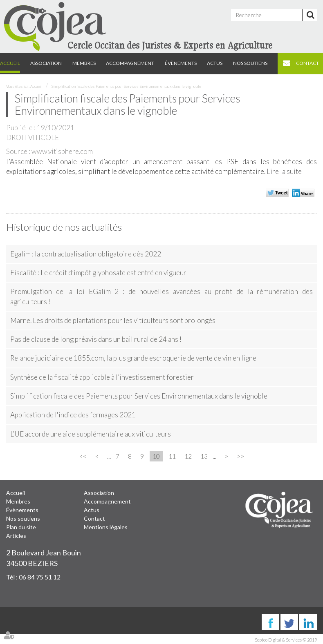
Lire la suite (284, 171)
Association (46, 63)
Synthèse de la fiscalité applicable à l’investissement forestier (102, 377)
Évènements (181, 63)
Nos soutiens (250, 63)
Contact (307, 63)
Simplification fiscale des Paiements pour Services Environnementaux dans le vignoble (126, 86)
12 (188, 456)
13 (204, 456)
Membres (84, 63)
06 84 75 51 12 (40, 577)
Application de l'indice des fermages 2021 (73, 415)
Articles (16, 536)
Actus (215, 63)
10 (156, 456)
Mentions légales (106, 527)
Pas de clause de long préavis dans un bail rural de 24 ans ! (96, 339)
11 (172, 456)
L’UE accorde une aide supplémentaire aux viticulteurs (91, 434)
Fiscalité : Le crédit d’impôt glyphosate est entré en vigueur (98, 273)
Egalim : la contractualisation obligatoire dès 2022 (86, 254)
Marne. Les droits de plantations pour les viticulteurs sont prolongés (113, 320)
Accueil (10, 63)
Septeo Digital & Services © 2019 (286, 640)
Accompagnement (130, 63)
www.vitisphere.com (62, 151)
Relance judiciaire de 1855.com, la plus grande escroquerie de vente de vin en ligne (133, 358)
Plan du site (21, 527)
